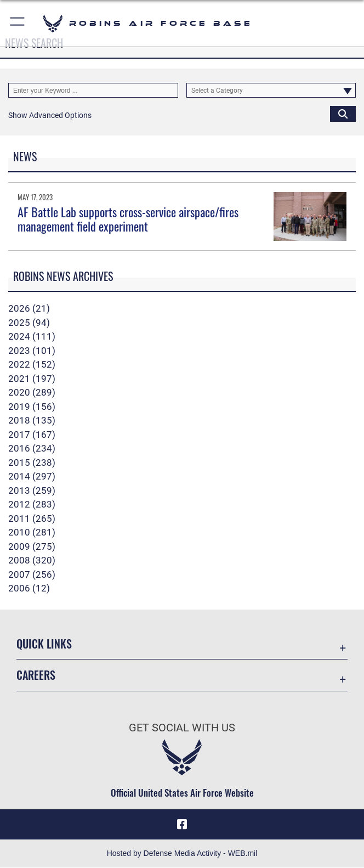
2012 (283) (32, 504)
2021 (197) (32, 379)
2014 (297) (32, 476)
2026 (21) (29, 308)
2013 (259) (32, 491)
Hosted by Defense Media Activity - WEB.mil (182, 854)
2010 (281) (32, 532)
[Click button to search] (343, 113)
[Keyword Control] (93, 90)
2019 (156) (32, 407)
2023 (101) (32, 351)
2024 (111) (32, 336)
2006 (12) (29, 588)
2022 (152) (32, 364)
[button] (18, 23)
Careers (36, 675)
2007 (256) (32, 574)
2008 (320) (32, 560)
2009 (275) (32, 546)
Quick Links (44, 644)
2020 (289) (32, 392)
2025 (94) (29, 323)
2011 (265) (32, 518)
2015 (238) (32, 463)
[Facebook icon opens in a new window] (182, 825)
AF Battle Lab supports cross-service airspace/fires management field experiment (128, 219)
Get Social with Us (182, 728)
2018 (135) (32, 420)
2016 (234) (32, 448)
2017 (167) (32, 435)
